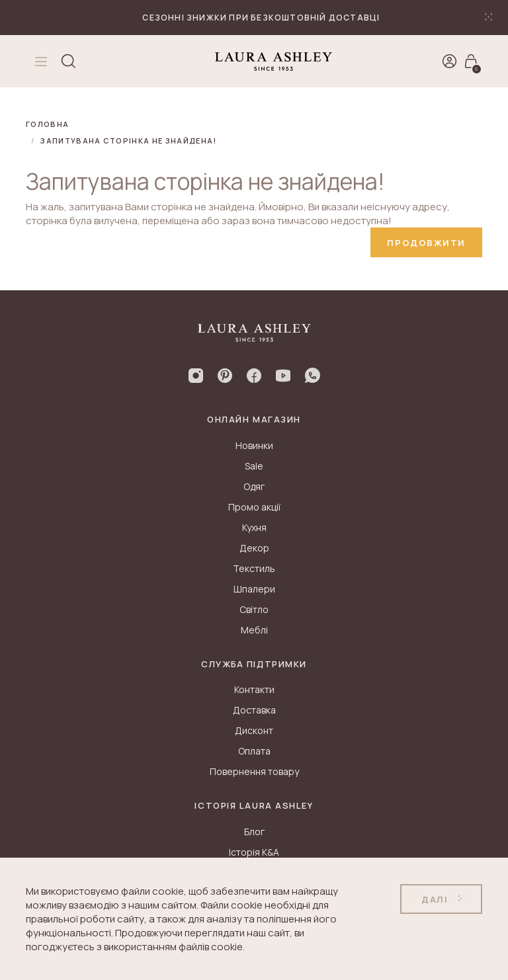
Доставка (254, 710)
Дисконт (254, 730)
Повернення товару (254, 771)
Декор (254, 548)
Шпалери (254, 589)
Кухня (254, 527)
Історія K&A (254, 852)
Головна (47, 124)
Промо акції (254, 507)
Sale (254, 466)
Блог (254, 832)
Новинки (254, 445)
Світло (254, 609)
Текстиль (254, 568)
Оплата (254, 751)
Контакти (254, 689)
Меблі (254, 630)
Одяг (254, 486)
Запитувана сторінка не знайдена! (128, 141)
